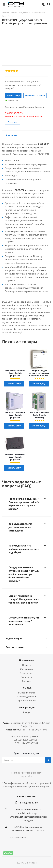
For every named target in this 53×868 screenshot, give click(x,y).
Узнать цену (13, 96)
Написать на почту (35, 96)
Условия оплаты (26, 693)
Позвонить (12, 122)
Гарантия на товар (27, 701)
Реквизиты (27, 677)
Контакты (27, 681)
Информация (26, 707)
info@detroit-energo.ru (29, 813)
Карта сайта (27, 776)
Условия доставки (27, 697)
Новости (27, 665)
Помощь (27, 688)
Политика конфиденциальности (27, 773)
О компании (27, 660)
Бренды (26, 712)
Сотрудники (26, 669)
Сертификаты (26, 673)
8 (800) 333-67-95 (29, 803)
